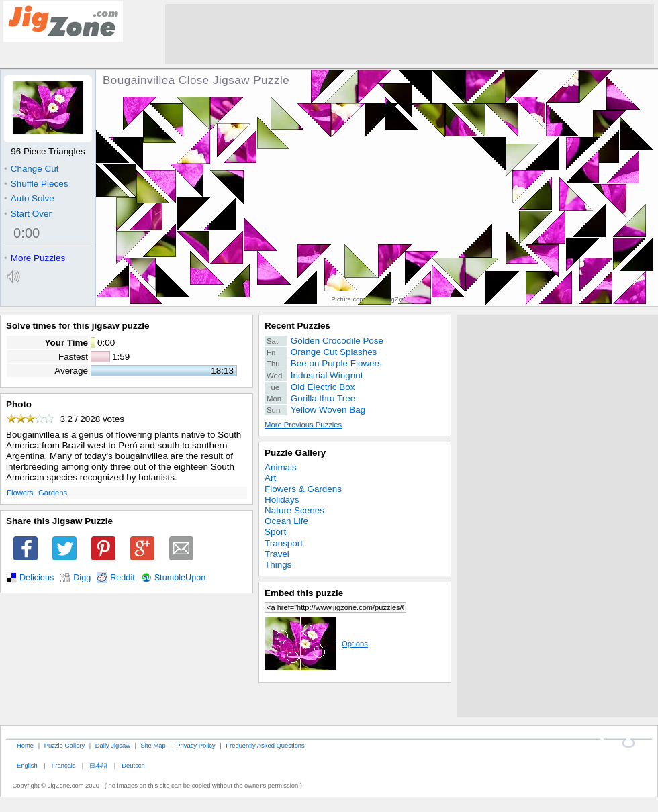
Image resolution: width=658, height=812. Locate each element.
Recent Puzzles (297, 326)
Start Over (28, 214)
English (27, 765)
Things (278, 565)
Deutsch (133, 765)
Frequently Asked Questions (265, 745)
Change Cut (31, 169)
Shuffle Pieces (36, 184)
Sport (275, 532)
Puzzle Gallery (295, 453)
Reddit (123, 578)
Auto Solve (29, 198)
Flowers (20, 493)
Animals (281, 467)
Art (270, 478)
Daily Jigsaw (113, 745)
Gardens (53, 493)
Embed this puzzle (304, 593)
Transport (284, 543)
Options (316, 644)
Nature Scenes (294, 510)
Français (64, 765)
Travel (277, 554)
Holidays (282, 500)
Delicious (37, 578)
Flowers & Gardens (303, 489)
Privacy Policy (195, 745)
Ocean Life (286, 521)
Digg (82, 578)
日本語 (98, 765)
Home (25, 745)
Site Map (153, 745)
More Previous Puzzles (303, 425)
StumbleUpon (180, 578)
